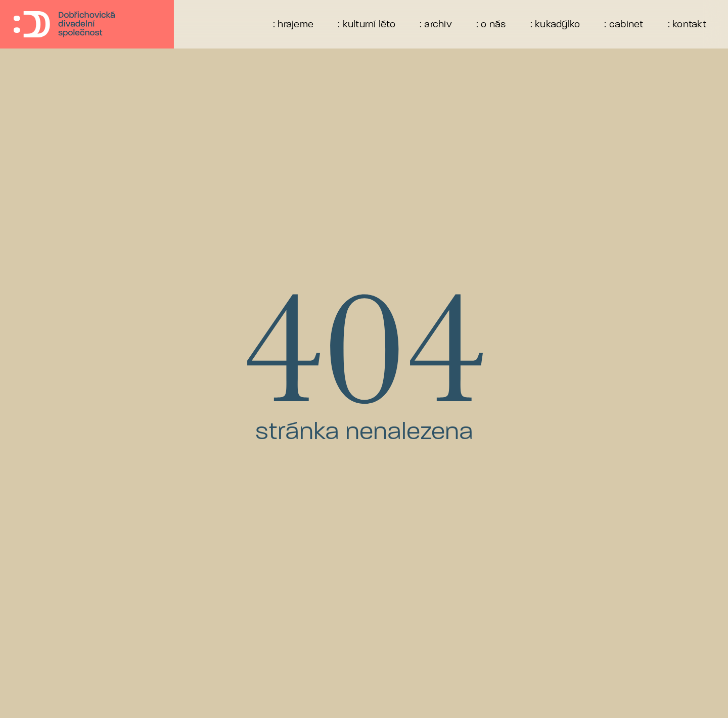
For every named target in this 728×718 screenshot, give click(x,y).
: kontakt (687, 24)
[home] (52, 24)
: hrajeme (293, 24)
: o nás (491, 24)
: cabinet (624, 24)
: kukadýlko (555, 24)
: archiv (436, 24)
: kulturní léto (367, 24)
